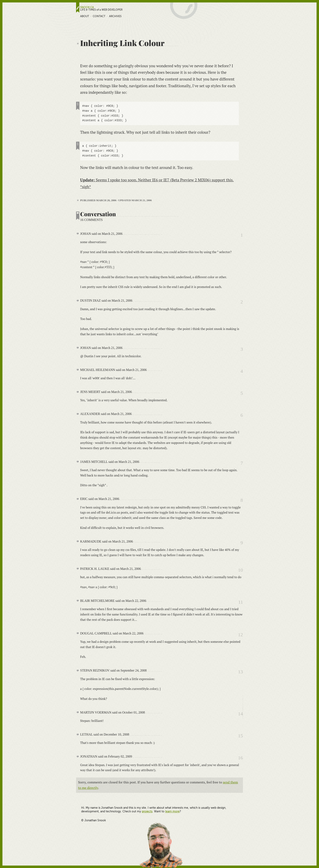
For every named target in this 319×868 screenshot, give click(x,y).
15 (240, 736)
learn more (172, 811)
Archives (115, 16)
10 (240, 570)
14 (240, 714)
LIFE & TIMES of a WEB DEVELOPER (101, 10)
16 (240, 758)
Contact (99, 16)
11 (241, 602)
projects (147, 811)
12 (240, 635)
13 (240, 672)
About (85, 16)
